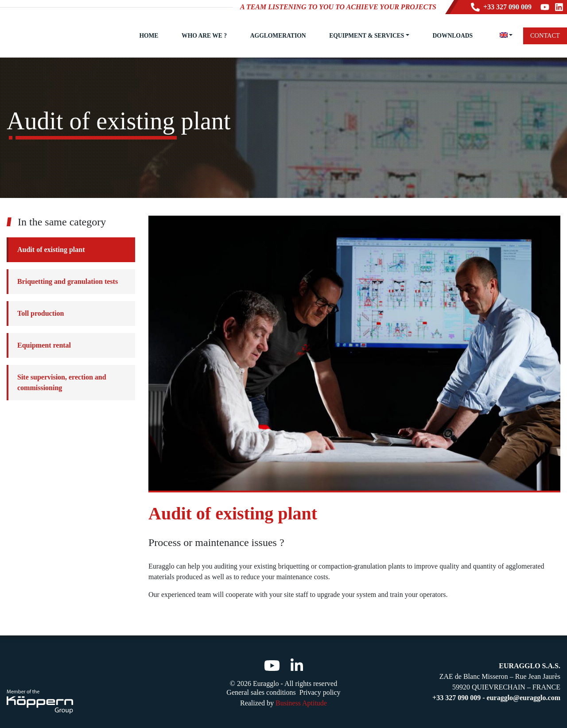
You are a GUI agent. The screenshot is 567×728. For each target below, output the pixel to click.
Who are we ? (204, 36)
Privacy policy (320, 692)
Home (149, 36)
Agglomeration (278, 36)
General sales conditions (261, 692)
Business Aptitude (301, 703)
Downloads (452, 36)
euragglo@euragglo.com (524, 698)
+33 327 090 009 (501, 7)
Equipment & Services (367, 36)
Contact (545, 35)
